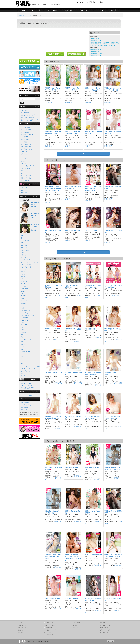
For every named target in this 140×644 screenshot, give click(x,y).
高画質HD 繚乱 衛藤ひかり (73, 230)
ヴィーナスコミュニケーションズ (31, 366)
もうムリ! (24, 164)
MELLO (23, 161)
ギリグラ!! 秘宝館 (26, 144)
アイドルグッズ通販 (27, 395)
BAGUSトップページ (25, 15)
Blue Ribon (24, 281)
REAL (22, 327)
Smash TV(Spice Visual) (28, 315)
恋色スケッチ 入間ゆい (91, 230)
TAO (22, 356)
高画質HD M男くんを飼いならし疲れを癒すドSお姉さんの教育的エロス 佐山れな (53, 188)
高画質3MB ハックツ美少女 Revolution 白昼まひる (113, 89)
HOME (20, 623)
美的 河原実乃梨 (90, 329)
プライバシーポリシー (27, 410)
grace (22, 243)
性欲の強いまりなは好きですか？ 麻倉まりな (53, 512)
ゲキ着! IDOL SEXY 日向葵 (53, 329)
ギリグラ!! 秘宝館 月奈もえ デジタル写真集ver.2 (112, 417)
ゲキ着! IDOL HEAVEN (27, 134)
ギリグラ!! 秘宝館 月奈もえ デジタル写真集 (92, 417)
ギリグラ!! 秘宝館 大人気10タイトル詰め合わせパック (113, 286)
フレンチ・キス (25, 260)
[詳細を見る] (48, 102)
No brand (24, 301)
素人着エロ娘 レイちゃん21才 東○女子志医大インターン (113, 556)
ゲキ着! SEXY (25, 137)
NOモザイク (24, 190)
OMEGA (23, 306)
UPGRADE (24, 325)
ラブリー (23, 269)
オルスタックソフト (27, 248)
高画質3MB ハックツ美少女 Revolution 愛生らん (73, 89)
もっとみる (83, 154)
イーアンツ (24, 364)
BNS (22, 335)
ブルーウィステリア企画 (28, 369)
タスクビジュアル (26, 250)
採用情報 (75, 625)
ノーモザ (23, 159)
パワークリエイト (26, 339)
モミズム (23, 156)
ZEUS (22, 330)
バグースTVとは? (50, 625)
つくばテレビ (25, 252)
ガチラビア (24, 188)
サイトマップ (104, 632)
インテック (24, 245)
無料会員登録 (91, 2)
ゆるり (23, 373)
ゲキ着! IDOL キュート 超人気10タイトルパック (93, 286)
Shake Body (24, 313)
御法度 (23, 376)
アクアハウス (25, 361)
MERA (23, 236)
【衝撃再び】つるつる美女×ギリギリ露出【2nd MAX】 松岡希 (53, 557)
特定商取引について (27, 407)
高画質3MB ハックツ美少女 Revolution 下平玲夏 (53, 133)
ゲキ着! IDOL (25, 132)
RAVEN (23, 342)
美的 (22, 173)
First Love (24, 286)
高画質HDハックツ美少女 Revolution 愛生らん (52, 89)
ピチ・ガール (25, 255)
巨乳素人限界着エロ (27, 178)
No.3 (22, 298)
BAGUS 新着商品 (26, 113)
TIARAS (23, 323)
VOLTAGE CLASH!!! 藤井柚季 (93, 555)
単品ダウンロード (51, 630)
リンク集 (75, 628)
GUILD (23, 291)
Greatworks (24, 289)
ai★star (23, 279)
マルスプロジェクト (27, 265)
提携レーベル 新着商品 (28, 118)
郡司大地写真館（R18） (28, 388)
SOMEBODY (24, 318)
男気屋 (23, 272)
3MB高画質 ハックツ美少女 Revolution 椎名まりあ (53, 417)
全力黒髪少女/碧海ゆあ (71, 467)
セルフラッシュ (25, 371)
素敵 (22, 171)
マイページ (49, 632)
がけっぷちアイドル (27, 176)
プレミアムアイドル (27, 130)
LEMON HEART (25, 352)
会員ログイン (102, 2)
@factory (24, 238)
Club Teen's (24, 284)
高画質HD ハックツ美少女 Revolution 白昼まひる (92, 89)
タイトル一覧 (49, 623)
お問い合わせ (104, 628)
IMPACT (23, 296)
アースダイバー (25, 240)
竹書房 (23, 274)
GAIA (22, 349)
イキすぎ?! (24, 193)
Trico (22, 359)
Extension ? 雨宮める (71, 598)
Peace (23, 354)
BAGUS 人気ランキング (28, 115)
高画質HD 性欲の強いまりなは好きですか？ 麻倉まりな (113, 468)
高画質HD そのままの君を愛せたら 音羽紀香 (73, 188)
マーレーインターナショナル (29, 262)
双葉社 (23, 277)
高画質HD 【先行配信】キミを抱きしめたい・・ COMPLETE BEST (93, 188)
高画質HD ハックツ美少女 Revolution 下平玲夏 (72, 133)
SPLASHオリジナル (26, 385)
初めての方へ (80, 2)
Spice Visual (24, 320)
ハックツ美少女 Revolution (29, 166)
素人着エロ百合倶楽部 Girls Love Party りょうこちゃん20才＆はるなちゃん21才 (73, 557)
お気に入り (24, 110)
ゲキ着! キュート (26, 139)
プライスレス (25, 257)
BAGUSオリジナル (26, 383)
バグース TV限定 (26, 127)
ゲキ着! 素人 (24, 142)
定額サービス (49, 628)
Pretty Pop (24, 151)
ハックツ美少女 (25, 168)
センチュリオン (25, 154)
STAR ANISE (24, 332)
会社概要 (103, 623)
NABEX (23, 344)
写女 (22, 337)
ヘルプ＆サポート (26, 405)
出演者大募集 (77, 623)
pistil (22, 308)
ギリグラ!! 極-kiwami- (27, 149)
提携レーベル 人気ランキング (29, 120)
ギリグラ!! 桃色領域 (27, 147)
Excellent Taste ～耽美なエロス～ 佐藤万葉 (93, 599)
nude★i (23, 303)
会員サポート (49, 635)
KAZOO (23, 347)
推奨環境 (21, 632)
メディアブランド (26, 267)
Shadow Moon (25, 310)
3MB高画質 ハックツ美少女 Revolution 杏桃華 (93, 373)
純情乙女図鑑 (25, 180)
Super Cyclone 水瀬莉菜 (53, 598)
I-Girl (22, 293)
